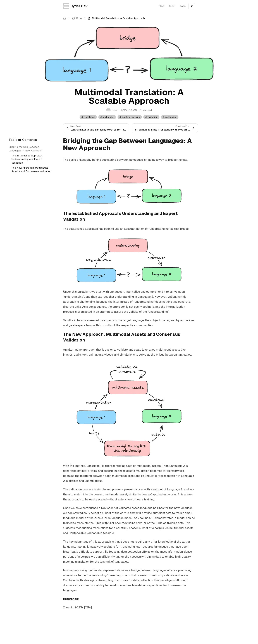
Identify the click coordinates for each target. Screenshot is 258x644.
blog (161, 6)
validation (151, 117)
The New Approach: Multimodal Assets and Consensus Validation (31, 169)
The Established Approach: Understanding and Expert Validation (27, 159)
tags (183, 6)
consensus (169, 117)
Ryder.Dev (75, 6)
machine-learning (130, 117)
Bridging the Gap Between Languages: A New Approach (25, 149)
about (172, 6)
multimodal (107, 117)
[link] (116, 18)
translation (88, 117)
